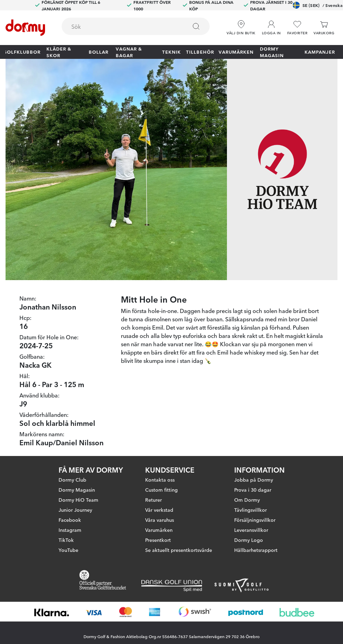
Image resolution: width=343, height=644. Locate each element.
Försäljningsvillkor (255, 520)
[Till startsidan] (25, 28)
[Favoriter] (297, 28)
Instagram (70, 530)
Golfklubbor (22, 52)
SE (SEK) (318, 5)
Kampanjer (320, 52)
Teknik (171, 52)
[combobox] (136, 26)
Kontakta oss (160, 480)
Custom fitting (161, 490)
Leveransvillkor (251, 530)
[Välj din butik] (241, 28)
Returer (153, 500)
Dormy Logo (249, 540)
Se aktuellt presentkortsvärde (179, 550)
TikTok (66, 540)
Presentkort (158, 540)
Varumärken (236, 52)
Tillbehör (200, 52)
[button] (271, 28)
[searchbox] (120, 26)
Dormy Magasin (272, 52)
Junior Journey (75, 510)
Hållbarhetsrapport (256, 550)
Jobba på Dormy (254, 480)
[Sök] (196, 26)
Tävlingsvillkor (250, 510)
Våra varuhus (160, 520)
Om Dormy (247, 500)
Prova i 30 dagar (253, 490)
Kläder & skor (59, 52)
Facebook (70, 520)
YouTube (68, 550)
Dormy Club (72, 480)
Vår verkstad (159, 510)
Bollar (99, 52)
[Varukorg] (324, 28)
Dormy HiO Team (78, 500)
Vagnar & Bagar (129, 52)
